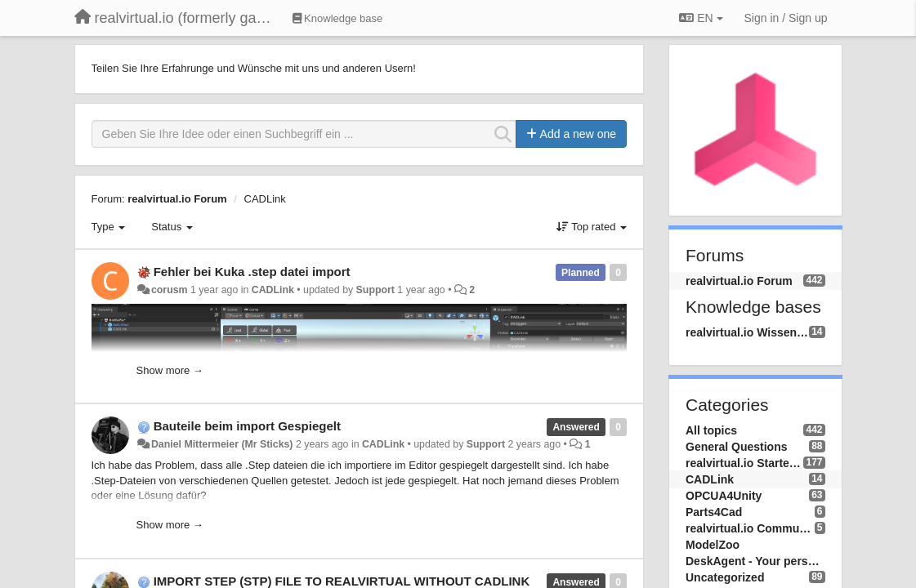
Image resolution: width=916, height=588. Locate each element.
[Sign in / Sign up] (786, 18)
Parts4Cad (714, 512)
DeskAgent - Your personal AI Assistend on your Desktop (755, 561)
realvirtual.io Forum (177, 199)
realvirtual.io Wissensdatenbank (747, 332)
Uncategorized (725, 577)
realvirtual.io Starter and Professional (744, 463)
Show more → (170, 370)
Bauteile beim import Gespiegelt (247, 426)
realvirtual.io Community (750, 528)
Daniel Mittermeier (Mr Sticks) (222, 444)
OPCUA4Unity (724, 496)
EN (701, 18)
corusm (170, 290)
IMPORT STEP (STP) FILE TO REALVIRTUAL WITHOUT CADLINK (342, 581)
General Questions (736, 447)
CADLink (265, 199)
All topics (711, 430)
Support (375, 290)
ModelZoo (713, 545)
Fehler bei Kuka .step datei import (252, 272)
